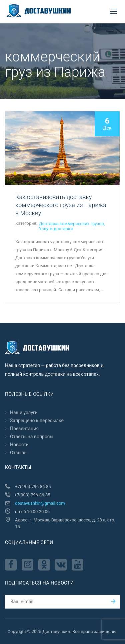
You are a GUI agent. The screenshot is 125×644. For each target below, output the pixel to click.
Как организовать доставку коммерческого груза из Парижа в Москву (61, 205)
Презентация (24, 429)
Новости (19, 445)
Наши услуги (24, 413)
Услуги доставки (56, 229)
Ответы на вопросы (32, 437)
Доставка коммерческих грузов (71, 224)
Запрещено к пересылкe (37, 421)
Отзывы (19, 453)
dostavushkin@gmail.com (40, 503)
